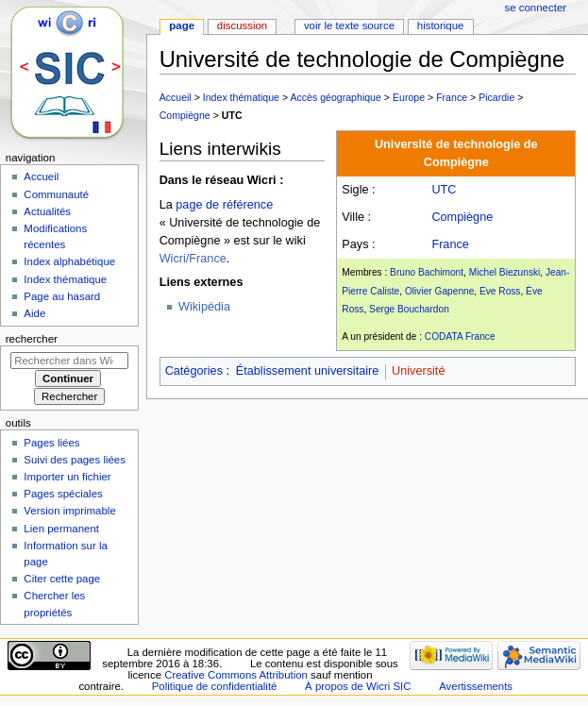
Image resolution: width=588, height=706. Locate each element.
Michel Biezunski (505, 272)
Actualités (47, 211)
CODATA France (460, 336)
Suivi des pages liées (75, 460)
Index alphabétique (69, 261)
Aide (34, 313)
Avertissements (476, 686)
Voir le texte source (349, 25)
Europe (409, 97)
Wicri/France (193, 259)
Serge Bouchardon (409, 309)
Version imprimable (69, 511)
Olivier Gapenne (439, 291)
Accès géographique (335, 97)
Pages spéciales (63, 494)
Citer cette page (62, 579)
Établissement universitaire (308, 371)
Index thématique (241, 97)
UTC (232, 115)
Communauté (56, 194)
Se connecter (536, 8)
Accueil (176, 97)
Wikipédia (204, 307)
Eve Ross (500, 291)
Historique (441, 25)
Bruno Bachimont (427, 272)
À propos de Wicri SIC (358, 686)
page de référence (224, 205)
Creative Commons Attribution (236, 675)
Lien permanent (61, 529)
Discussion (242, 25)
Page (182, 25)
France (452, 97)
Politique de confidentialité (215, 686)
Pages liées (51, 443)
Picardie (496, 97)
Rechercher (32, 339)
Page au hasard (62, 296)
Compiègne (185, 115)
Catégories (194, 371)
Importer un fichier (67, 477)
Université (418, 371)
